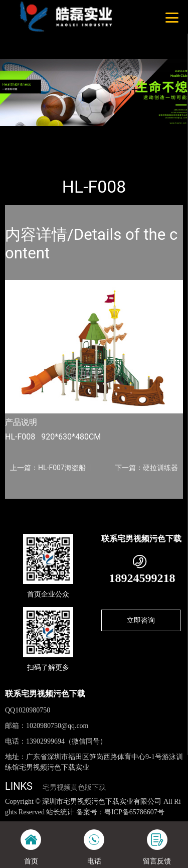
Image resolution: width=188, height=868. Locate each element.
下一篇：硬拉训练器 (146, 468)
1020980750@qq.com (57, 726)
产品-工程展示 (60, 133)
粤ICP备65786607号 (134, 812)
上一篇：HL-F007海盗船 (48, 468)
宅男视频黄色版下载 (74, 787)
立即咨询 (141, 620)
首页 (21, 133)
